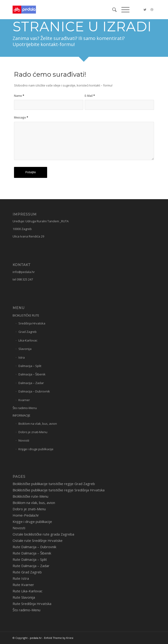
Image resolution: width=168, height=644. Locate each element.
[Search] (112, 10)
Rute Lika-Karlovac (28, 591)
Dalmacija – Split (30, 366)
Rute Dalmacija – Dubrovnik (34, 547)
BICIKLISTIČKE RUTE (26, 315)
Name (19, 96)
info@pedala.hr (24, 272)
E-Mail (90, 96)
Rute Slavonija (24, 597)
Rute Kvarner (23, 585)
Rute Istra (21, 578)
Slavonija (25, 349)
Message (21, 117)
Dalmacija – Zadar (31, 383)
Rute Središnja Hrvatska (32, 604)
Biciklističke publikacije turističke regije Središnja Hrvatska (59, 490)
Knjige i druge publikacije (36, 449)
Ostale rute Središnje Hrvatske (38, 540)
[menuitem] (112, 10)
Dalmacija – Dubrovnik (34, 391)
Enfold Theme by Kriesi (59, 638)
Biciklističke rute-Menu (30, 496)
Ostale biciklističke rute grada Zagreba (43, 534)
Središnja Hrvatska (32, 323)
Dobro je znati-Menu (33, 432)
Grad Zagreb (28, 332)
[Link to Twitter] (145, 10)
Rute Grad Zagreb (27, 572)
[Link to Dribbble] (152, 10)
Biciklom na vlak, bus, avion (38, 424)
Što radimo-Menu (25, 408)
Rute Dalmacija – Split (30, 559)
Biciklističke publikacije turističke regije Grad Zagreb (54, 484)
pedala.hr (36, 638)
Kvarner (24, 400)
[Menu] (123, 10)
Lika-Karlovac (28, 340)
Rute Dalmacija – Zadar (31, 566)
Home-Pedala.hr (26, 515)
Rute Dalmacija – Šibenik (32, 553)
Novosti (24, 440)
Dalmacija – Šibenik (32, 374)
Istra (22, 357)
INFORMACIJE (21, 415)
